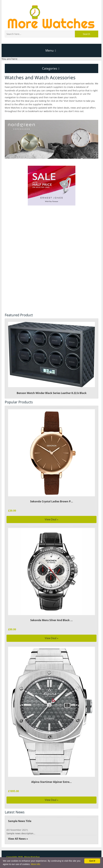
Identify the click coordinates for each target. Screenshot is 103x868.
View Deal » (51, 519)
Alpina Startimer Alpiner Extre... (51, 782)
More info (36, 864)
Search (87, 34)
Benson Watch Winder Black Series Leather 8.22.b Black (52, 358)
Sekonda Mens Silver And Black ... (51, 620)
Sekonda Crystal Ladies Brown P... (51, 501)
